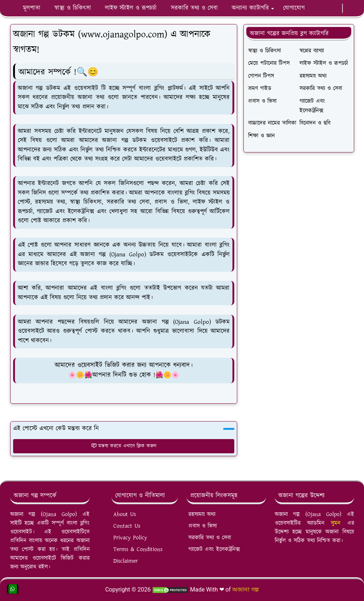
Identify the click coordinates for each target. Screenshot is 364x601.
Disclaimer (126, 561)
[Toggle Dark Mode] (347, 8)
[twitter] (338, 8)
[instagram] (332, 8)
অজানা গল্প (245, 590)
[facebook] (314, 8)
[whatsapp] (320, 8)
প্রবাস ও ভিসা (203, 526)
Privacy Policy (130, 538)
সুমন (339, 523)
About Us (125, 514)
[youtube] (326, 8)
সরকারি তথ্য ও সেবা (210, 538)
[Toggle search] (353, 8)
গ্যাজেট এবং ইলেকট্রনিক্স (214, 549)
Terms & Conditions (138, 549)
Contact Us (127, 526)
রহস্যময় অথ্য (202, 514)
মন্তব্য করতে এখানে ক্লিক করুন (124, 446)
